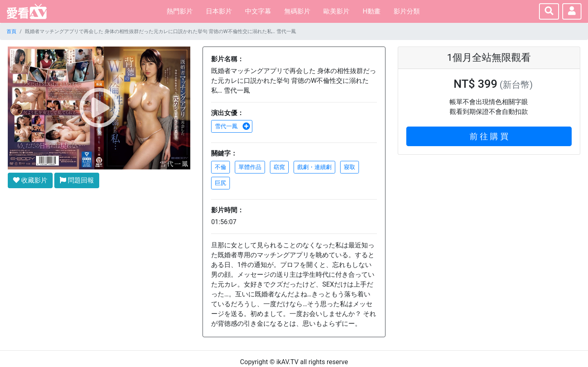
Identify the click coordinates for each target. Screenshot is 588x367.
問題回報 (77, 180)
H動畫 (371, 11)
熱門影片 (180, 11)
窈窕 (279, 167)
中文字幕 (258, 11)
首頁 (11, 31)
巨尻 (220, 183)
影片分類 (407, 11)
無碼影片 (297, 11)
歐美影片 (336, 11)
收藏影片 (30, 180)
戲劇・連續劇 (314, 167)
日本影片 (219, 11)
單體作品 (250, 167)
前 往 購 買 (489, 136)
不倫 (220, 167)
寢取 (350, 167)
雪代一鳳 (232, 126)
